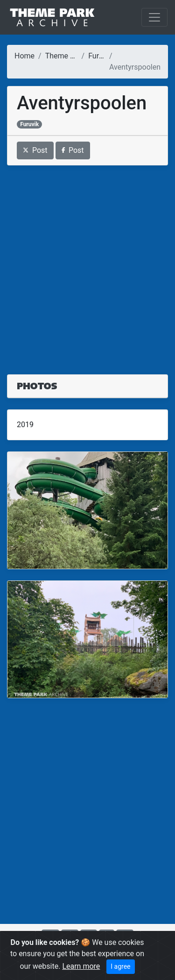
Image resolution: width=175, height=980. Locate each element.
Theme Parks (67, 56)
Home (24, 56)
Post (35, 150)
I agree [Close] (120, 966)
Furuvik (100, 56)
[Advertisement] (87, 264)
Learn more (81, 966)
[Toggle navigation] (154, 17)
